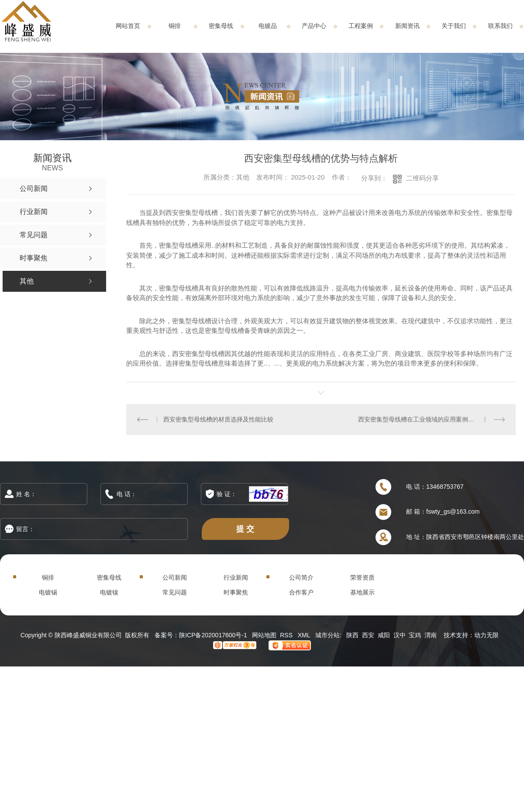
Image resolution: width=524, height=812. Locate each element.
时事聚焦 (236, 592)
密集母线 (221, 26)
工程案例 (361, 26)
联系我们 (500, 26)
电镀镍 (109, 592)
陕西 (352, 635)
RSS (287, 635)
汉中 (400, 635)
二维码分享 (422, 178)
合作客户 (301, 592)
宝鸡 (415, 635)
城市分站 (327, 635)
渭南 (431, 635)
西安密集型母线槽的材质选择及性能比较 (218, 419)
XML (305, 635)
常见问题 (175, 592)
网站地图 (264, 635)
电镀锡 (48, 592)
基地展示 (362, 592)
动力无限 (486, 635)
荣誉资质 (362, 577)
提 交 (245, 529)
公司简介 (301, 577)
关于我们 (454, 26)
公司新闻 (175, 577)
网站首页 (128, 26)
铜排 (175, 26)
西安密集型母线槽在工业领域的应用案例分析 (419, 419)
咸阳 (384, 635)
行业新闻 (236, 577)
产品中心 (314, 26)
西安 (368, 635)
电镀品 (268, 26)
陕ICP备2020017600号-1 (213, 635)
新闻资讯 (407, 26)
